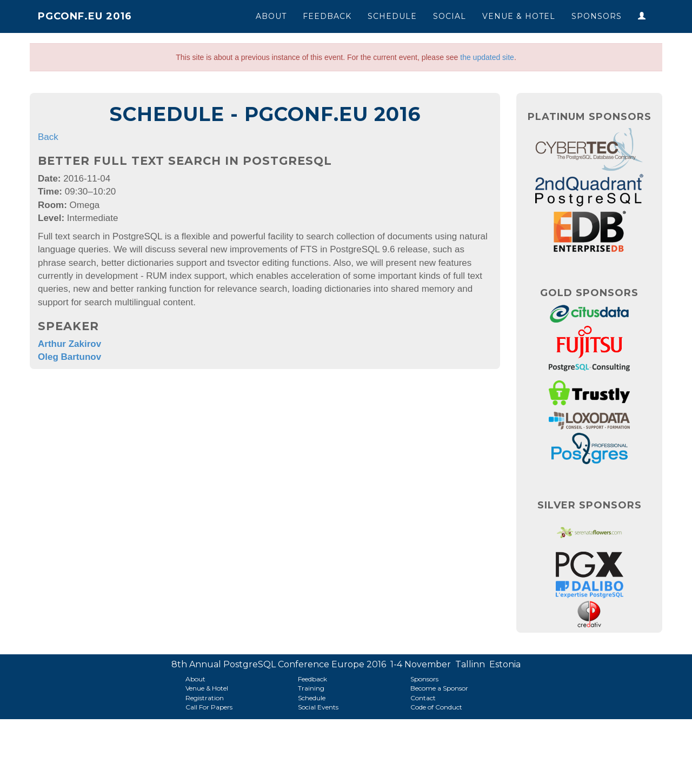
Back (48, 137)
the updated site (487, 57)
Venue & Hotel (519, 16)
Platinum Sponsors (590, 117)
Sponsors (597, 16)
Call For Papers (209, 707)
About (271, 16)
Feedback (327, 16)
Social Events (318, 707)
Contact (423, 698)
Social (450, 16)
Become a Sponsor (439, 688)
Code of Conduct (436, 707)
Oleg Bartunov (69, 357)
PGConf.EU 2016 (85, 16)
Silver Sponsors (590, 505)
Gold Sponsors (589, 293)
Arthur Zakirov (69, 344)
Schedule (392, 16)
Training (311, 688)
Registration (205, 698)
